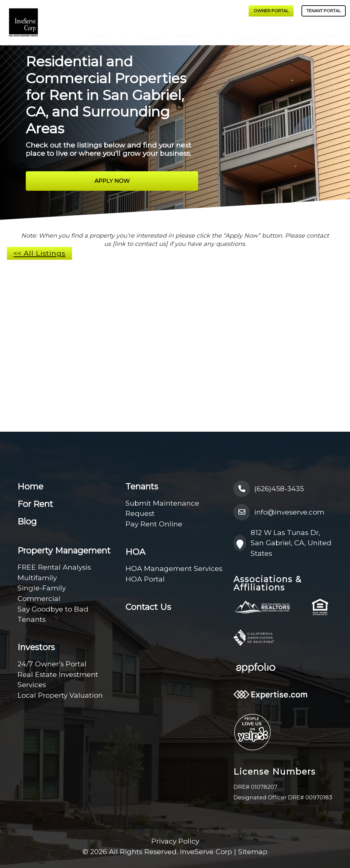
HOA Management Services (174, 568)
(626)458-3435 (269, 489)
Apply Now (112, 181)
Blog (301, 33)
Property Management (99, 33)
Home (30, 486)
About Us (184, 33)
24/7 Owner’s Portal (52, 664)
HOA (275, 33)
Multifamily (37, 578)
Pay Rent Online (154, 524)
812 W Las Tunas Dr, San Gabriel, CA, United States (282, 543)
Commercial (39, 599)
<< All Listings (39, 253)
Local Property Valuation (60, 695)
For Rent (218, 33)
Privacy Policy (175, 841)
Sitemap (253, 852)
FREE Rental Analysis (54, 567)
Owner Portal (271, 11)
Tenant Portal (324, 11)
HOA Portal (145, 579)
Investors (149, 33)
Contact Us (328, 33)
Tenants (246, 33)
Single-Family (42, 588)
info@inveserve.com (279, 512)
